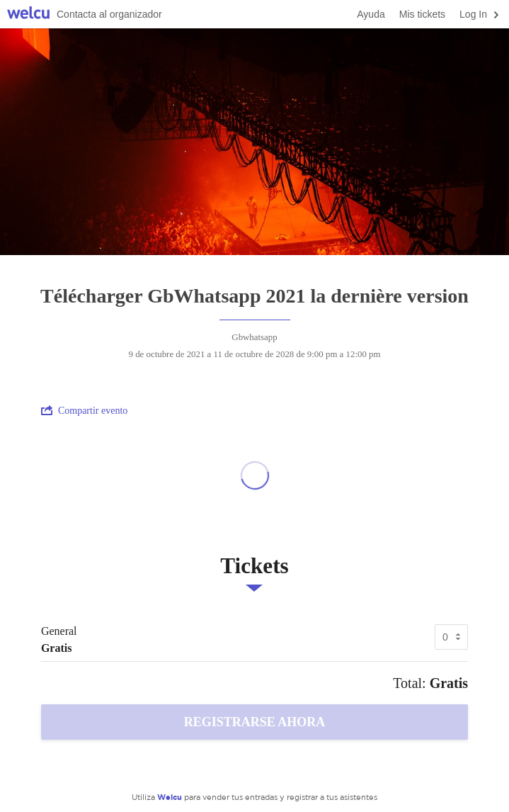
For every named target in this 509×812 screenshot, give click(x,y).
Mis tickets (422, 14)
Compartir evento (84, 410)
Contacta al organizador (109, 14)
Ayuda (371, 14)
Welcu (28, 15)
